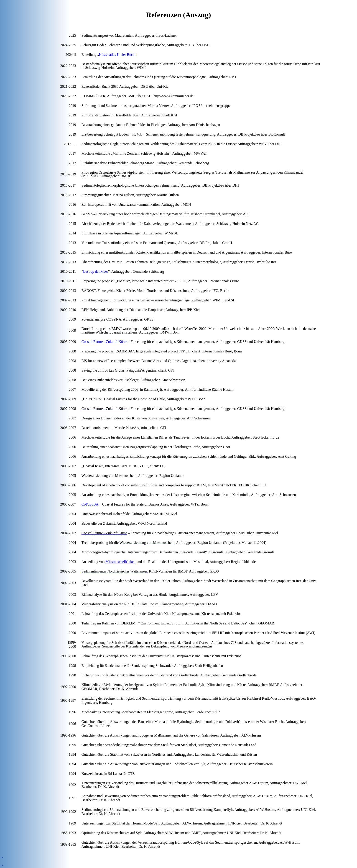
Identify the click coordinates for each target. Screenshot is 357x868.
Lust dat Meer (96, 271)
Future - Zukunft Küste (104, 342)
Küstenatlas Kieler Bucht (117, 55)
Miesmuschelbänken (121, 562)
